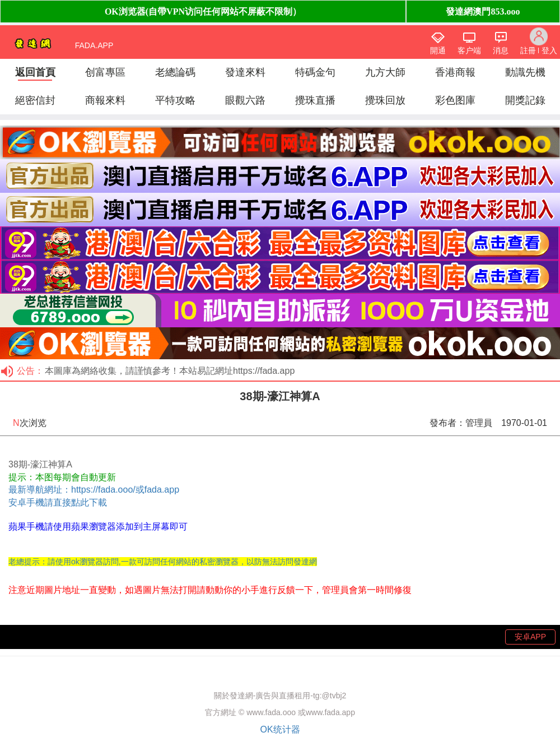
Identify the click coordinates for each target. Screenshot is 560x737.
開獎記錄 (525, 100)
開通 (438, 50)
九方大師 (385, 72)
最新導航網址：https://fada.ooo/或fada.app (94, 490)
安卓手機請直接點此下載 (58, 502)
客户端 (469, 50)
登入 (549, 50)
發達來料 (245, 72)
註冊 (528, 50)
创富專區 (105, 72)
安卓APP (530, 637)
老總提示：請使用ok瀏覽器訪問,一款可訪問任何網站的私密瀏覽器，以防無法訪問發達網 (163, 562)
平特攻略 (175, 100)
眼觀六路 (245, 100)
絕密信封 (35, 100)
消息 (501, 50)
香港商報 (455, 72)
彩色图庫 (455, 100)
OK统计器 (280, 729)
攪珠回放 (385, 100)
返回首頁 (35, 72)
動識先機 (525, 72)
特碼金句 (315, 72)
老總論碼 (175, 72)
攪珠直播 (315, 100)
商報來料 (105, 100)
